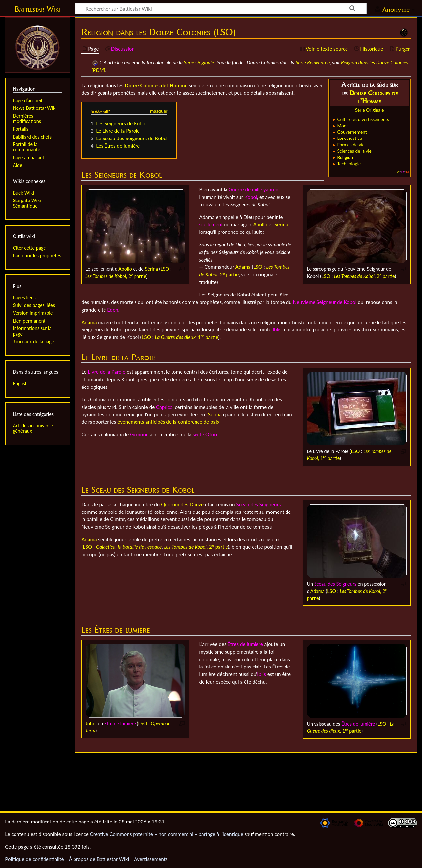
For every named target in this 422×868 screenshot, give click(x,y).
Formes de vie (351, 145)
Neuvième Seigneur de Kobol (325, 302)
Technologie (349, 163)
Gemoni (138, 434)
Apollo (125, 269)
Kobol (251, 197)
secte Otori (205, 434)
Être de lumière (120, 723)
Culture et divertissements (363, 119)
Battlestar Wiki (38, 9)
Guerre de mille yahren (253, 189)
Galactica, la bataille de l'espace (129, 547)
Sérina (151, 269)
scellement (211, 224)
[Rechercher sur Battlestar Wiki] (221, 8)
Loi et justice (349, 138)
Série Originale (199, 62)
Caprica (164, 407)
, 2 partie (116, 276)
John (90, 723)
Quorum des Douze (182, 504)
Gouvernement (352, 132)
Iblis (277, 329)
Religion (345, 157)
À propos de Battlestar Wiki (99, 859)
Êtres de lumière (358, 724)
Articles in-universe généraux (33, 428)
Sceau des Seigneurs (335, 584)
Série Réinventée (313, 62)
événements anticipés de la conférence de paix (168, 422)
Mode (343, 125)
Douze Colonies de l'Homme (374, 97)
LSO (165, 269)
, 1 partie (186, 337)
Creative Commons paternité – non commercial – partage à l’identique (167, 834)
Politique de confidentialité (34, 859)
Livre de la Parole (106, 372)
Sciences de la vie (354, 151)
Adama (243, 267)
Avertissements (151, 859)
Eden (113, 310)
